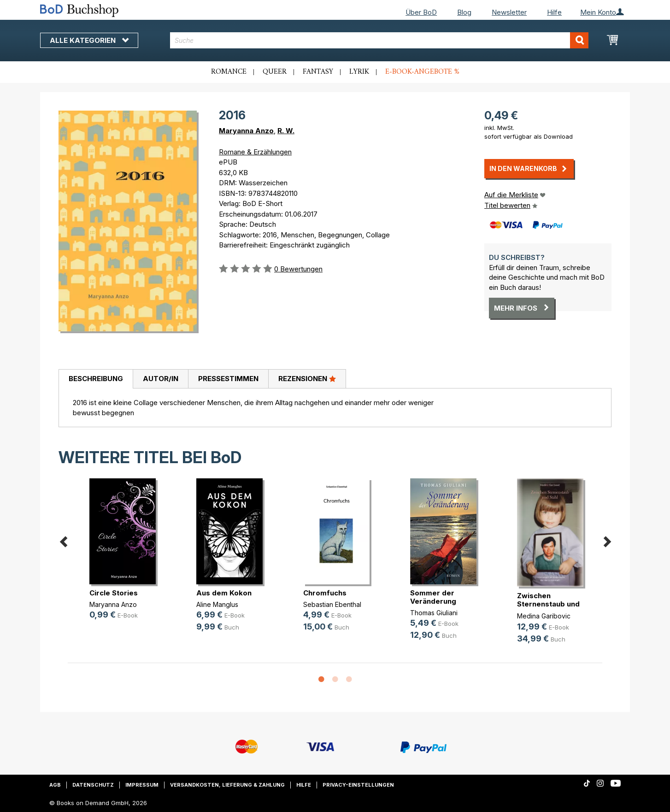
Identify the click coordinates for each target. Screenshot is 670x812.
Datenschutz (93, 785)
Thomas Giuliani (434, 613)
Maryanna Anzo (246, 131)
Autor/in (161, 379)
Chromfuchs (325, 593)
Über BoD (421, 12)
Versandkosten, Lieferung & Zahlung (227, 785)
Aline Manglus (217, 604)
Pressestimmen (228, 379)
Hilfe (554, 12)
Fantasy (318, 72)
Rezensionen (307, 378)
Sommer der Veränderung (433, 597)
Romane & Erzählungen (255, 152)
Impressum (142, 785)
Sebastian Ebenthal (332, 604)
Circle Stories (114, 593)
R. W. (286, 131)
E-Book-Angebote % (422, 72)
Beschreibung (96, 379)
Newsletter (509, 12)
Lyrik (359, 72)
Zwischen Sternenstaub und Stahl (548, 604)
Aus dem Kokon (224, 593)
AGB (55, 785)
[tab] (96, 379)
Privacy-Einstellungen (358, 785)
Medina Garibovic (544, 616)
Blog (464, 12)
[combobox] (379, 40)
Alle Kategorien (89, 40)
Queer (275, 72)
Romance (229, 72)
